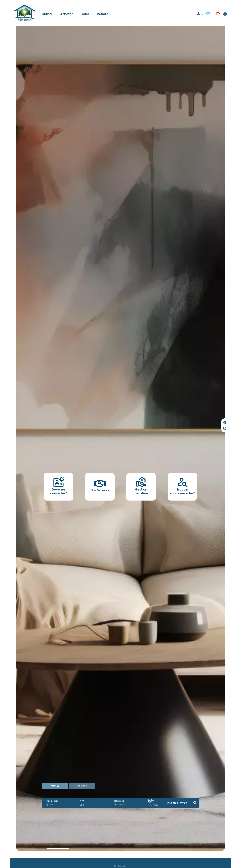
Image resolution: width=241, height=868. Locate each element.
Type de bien (52, 801)
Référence (119, 801)
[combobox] (59, 804)
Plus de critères (177, 803)
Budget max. (152, 801)
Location (82, 786)
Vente (55, 786)
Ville (82, 801)
